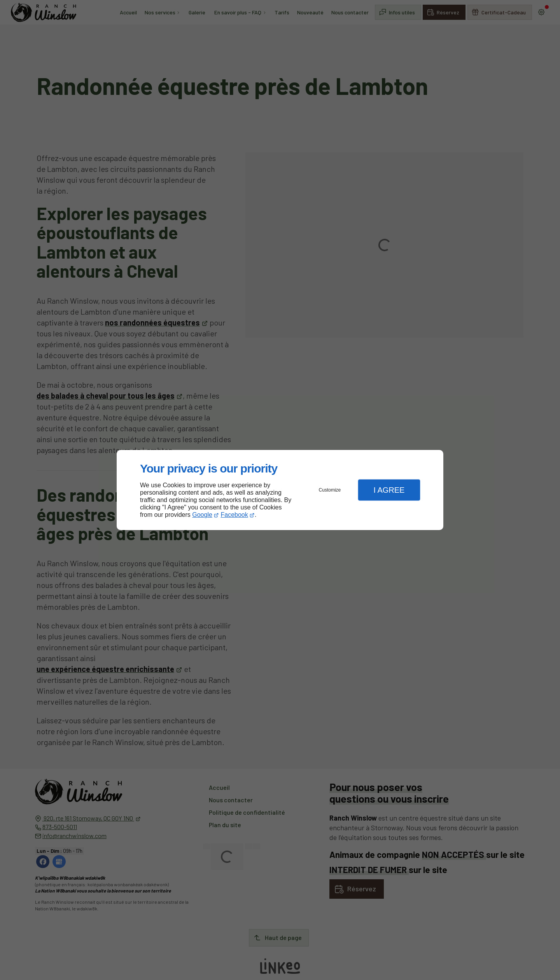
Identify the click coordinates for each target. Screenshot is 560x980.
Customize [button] (330, 490)
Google (202, 515)
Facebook (234, 515)
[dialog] (280, 490)
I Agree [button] (389, 490)
